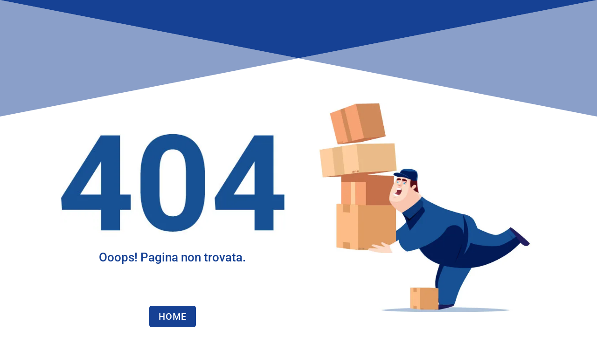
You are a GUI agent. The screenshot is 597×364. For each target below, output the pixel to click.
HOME (173, 316)
